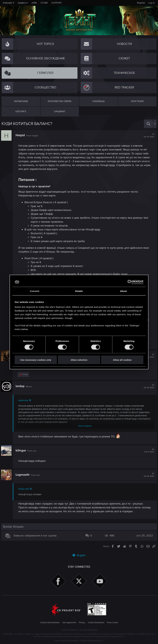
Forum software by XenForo (79, 641)
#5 (149, 475)
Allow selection (79, 360)
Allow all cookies (122, 360)
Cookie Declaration (96, 623)
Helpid (21, 135)
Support (57, 3)
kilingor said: (24, 489)
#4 (149, 451)
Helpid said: (24, 400)
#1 (149, 135)
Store (44, 3)
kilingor (21, 451)
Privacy (82, 623)
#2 (149, 356)
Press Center (112, 623)
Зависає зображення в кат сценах (35, 536)
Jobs (34, 3)
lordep (21, 386)
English (79, 555)
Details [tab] (79, 291)
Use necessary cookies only (36, 360)
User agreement (69, 623)
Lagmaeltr (23, 475)
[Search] (148, 124)
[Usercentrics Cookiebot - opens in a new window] (130, 282)
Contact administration (50, 623)
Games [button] (22, 3)
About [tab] (123, 291)
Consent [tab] (35, 291)
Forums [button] (7, 3)
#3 (149, 386)
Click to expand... (85, 426)
